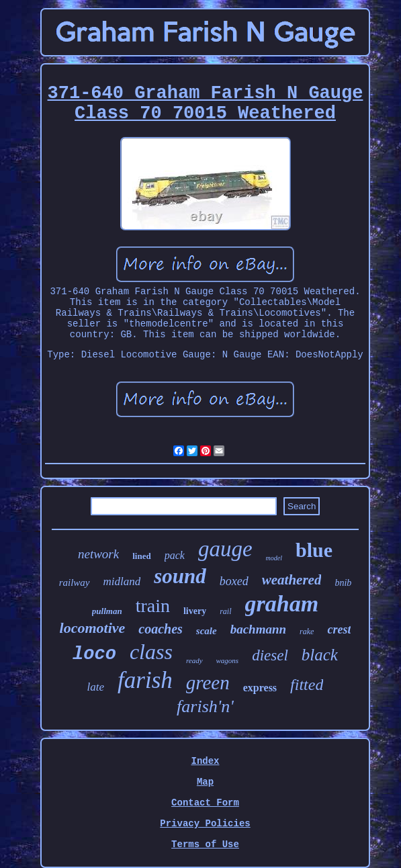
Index (205, 761)
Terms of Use (205, 844)
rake (307, 632)
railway (75, 582)
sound (180, 576)
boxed (234, 581)
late (96, 687)
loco (94, 654)
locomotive (93, 628)
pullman (107, 611)
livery (195, 611)
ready (194, 660)
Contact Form (205, 803)
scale (207, 631)
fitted (307, 685)
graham (282, 604)
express (260, 688)
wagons (228, 660)
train (153, 606)
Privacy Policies (205, 824)
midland (122, 581)
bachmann (258, 629)
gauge (225, 549)
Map (205, 782)
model (274, 558)
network (98, 554)
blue (314, 550)
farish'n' (205, 706)
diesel (270, 655)
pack (175, 555)
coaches (161, 629)
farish (145, 680)
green (208, 683)
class (151, 652)
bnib (343, 583)
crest (339, 630)
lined (141, 556)
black (320, 655)
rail (225, 611)
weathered (292, 580)
